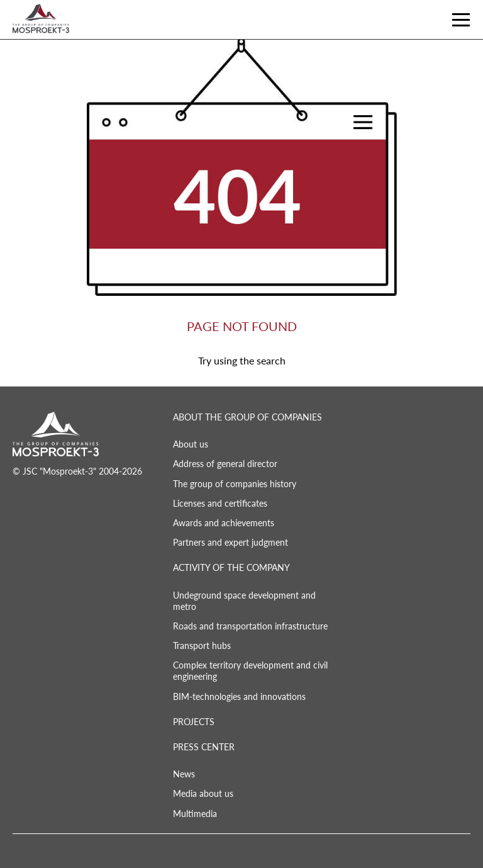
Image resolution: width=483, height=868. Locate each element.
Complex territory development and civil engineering (250, 671)
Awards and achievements (224, 523)
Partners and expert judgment (230, 542)
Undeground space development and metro (244, 601)
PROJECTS (194, 722)
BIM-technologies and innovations (239, 696)
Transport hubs (202, 645)
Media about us (203, 793)
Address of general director (225, 464)
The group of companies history (235, 484)
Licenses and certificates (220, 503)
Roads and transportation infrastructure (250, 626)
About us (191, 444)
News (184, 774)
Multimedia (195, 814)
